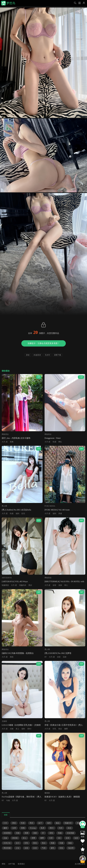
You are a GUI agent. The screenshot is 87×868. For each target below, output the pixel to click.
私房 (43, 828)
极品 (58, 823)
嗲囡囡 (47, 793)
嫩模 (5, 828)
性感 (54, 442)
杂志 (69, 828)
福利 (17, 514)
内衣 (61, 828)
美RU (29, 729)
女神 (14, 828)
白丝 (35, 848)
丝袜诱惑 (7, 833)
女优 (68, 838)
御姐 (70, 843)
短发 (76, 838)
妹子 (40, 823)
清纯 (51, 833)
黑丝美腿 (7, 848)
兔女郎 (71, 848)
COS (5, 823)
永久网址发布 (80, 864)
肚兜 (23, 514)
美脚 (26, 833)
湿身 (60, 585)
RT (46, 657)
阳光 (35, 843)
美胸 (12, 442)
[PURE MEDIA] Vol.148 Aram (57, 510)
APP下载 (11, 864)
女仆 (18, 843)
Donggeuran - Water (53, 438)
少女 (18, 848)
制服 (60, 833)
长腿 (61, 843)
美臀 (33, 838)
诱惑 (12, 657)
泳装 (26, 848)
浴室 (54, 585)
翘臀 (66, 729)
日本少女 (7, 843)
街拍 (61, 848)
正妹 (5, 838)
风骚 (60, 514)
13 (83, 853)
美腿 (79, 823)
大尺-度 (5, 442)
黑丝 (30, 585)
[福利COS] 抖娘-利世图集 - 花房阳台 (18, 653)
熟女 (60, 729)
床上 (17, 729)
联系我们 (21, 864)
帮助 (3, 864)
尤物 (12, 729)
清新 (35, 833)
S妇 (59, 838)
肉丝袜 (15, 838)
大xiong (33, 828)
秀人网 (4, 506)
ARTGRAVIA (7, 578)
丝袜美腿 (70, 833)
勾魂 (8, 800)
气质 (44, 848)
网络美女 (5, 434)
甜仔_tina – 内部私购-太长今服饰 (16, 438)
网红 (60, 442)
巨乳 (54, 729)
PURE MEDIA (50, 506)
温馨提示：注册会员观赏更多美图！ (44, 343)
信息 (83, 837)
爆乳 (53, 848)
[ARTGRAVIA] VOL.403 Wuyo (15, 581)
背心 (66, 585)
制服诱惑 (5, 585)
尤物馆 (4, 721)
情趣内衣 (23, 585)
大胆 (51, 838)
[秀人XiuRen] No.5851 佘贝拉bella (16, 510)
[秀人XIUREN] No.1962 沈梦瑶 (58, 653)
